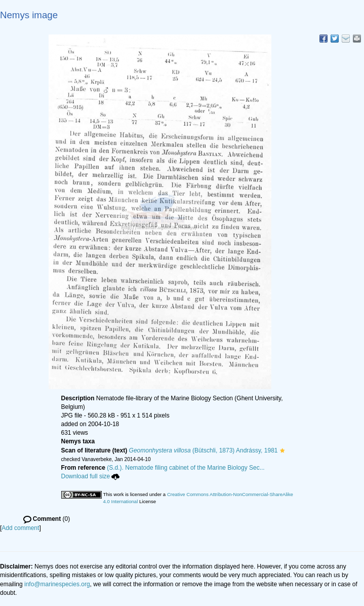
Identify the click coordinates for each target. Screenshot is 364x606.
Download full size (91, 476)
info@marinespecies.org (57, 584)
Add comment (20, 528)
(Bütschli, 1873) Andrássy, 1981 (204, 450)
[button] (282, 450)
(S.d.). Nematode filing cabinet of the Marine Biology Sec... (186, 468)
